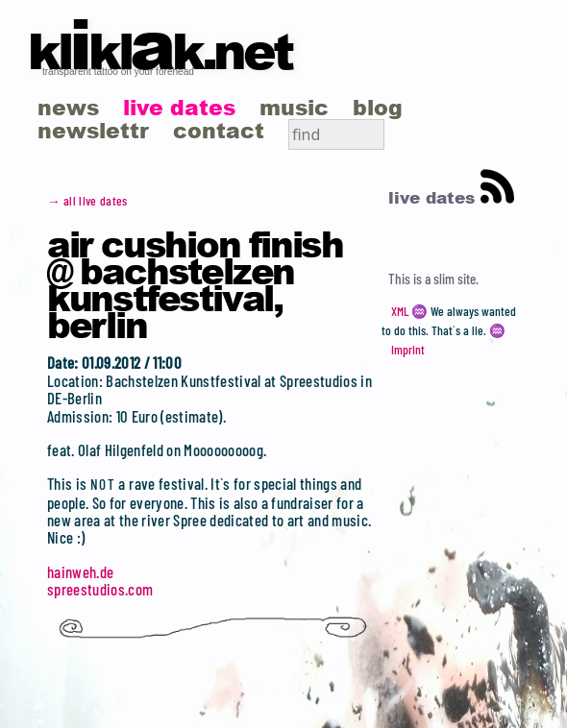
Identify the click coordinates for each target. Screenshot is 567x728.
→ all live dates (87, 201)
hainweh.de (80, 571)
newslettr (93, 130)
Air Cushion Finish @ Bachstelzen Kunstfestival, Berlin (195, 283)
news (68, 107)
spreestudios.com (100, 589)
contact (219, 130)
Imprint (408, 350)
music (294, 107)
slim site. (456, 279)
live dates (179, 107)
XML (400, 311)
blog (378, 107)
